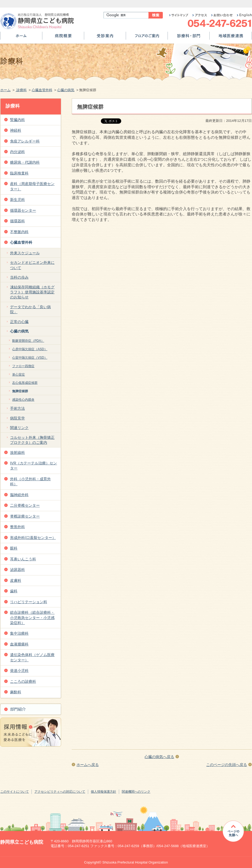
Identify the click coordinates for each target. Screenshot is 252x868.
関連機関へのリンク (136, 792)
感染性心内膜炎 (23, 400)
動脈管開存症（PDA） (28, 341)
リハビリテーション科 (29, 602)
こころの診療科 (23, 681)
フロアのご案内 (147, 38)
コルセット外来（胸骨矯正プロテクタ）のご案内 (32, 440)
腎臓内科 (17, 120)
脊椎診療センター (25, 516)
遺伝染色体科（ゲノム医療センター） (32, 657)
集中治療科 (19, 633)
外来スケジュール (25, 253)
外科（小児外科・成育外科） (30, 481)
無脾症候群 (20, 391)
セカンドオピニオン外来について (32, 265)
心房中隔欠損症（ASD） (30, 349)
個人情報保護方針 (103, 792)
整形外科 (17, 527)
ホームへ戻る (88, 765)
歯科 (14, 591)
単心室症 (19, 375)
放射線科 (17, 453)
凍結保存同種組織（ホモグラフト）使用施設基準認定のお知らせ (32, 292)
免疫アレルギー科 (25, 141)
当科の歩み (19, 277)
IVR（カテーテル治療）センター (33, 466)
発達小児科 (19, 671)
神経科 (16, 130)
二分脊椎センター (25, 505)
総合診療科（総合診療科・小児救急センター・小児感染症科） (32, 618)
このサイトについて (15, 792)
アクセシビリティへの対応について (60, 792)
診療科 (21, 90)
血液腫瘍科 (19, 644)
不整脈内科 (19, 232)
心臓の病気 (66, 90)
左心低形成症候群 (25, 383)
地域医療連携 (231, 38)
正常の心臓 (19, 322)
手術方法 (17, 408)
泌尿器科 (17, 570)
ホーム (21, 38)
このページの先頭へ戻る (227, 765)
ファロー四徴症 (23, 366)
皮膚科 (16, 580)
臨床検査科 (19, 173)
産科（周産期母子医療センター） (32, 186)
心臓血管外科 (42, 90)
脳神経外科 (19, 495)
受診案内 (105, 38)
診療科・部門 (189, 38)
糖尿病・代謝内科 (25, 162)
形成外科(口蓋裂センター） (33, 538)
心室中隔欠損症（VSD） (30, 358)
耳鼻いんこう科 (23, 559)
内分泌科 (17, 152)
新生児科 (17, 200)
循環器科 (17, 221)
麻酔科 (16, 692)
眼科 (14, 548)
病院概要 (63, 38)
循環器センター (23, 210)
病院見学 (17, 418)
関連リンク (19, 428)
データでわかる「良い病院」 (30, 309)
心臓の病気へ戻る (159, 757)
